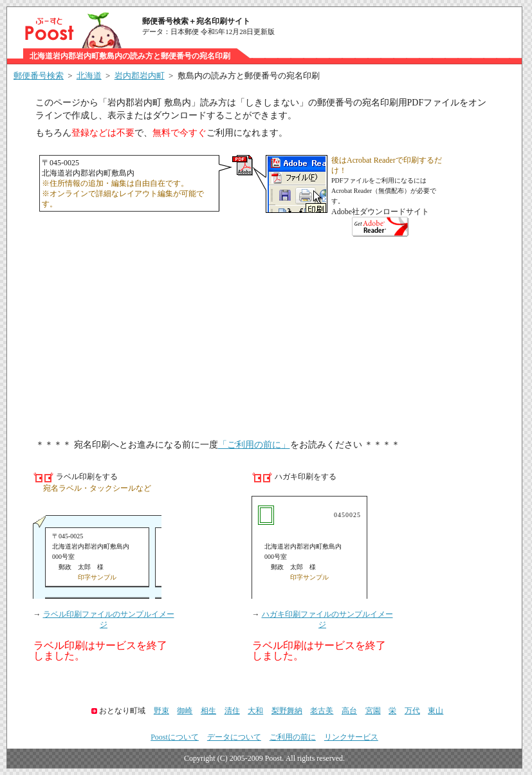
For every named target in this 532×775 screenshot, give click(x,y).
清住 (232, 711)
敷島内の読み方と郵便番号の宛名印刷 (249, 76)
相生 (208, 711)
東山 (436, 711)
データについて (234, 737)
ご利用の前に (293, 737)
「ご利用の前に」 (254, 445)
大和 (255, 711)
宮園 (373, 711)
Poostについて (175, 737)
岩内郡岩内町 (140, 76)
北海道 (89, 76)
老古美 (322, 711)
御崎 (185, 711)
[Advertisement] (264, 340)
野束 (161, 711)
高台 (349, 711)
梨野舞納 (287, 711)
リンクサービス (351, 737)
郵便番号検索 (39, 76)
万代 (412, 711)
